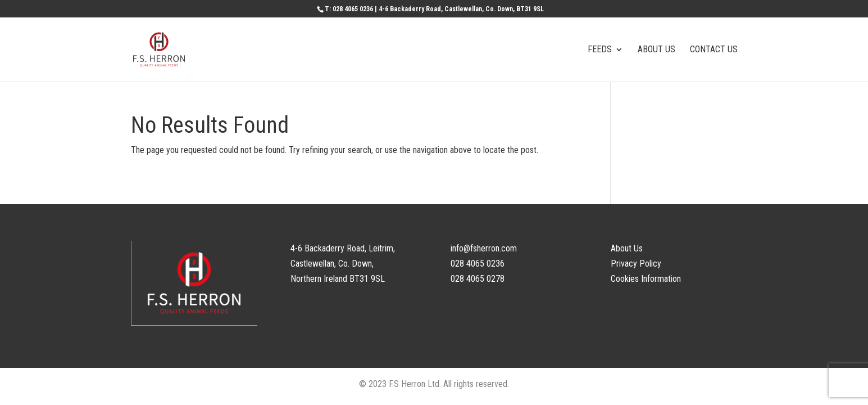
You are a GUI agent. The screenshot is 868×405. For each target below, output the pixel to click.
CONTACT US (714, 50)
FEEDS (600, 50)
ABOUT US (656, 50)
